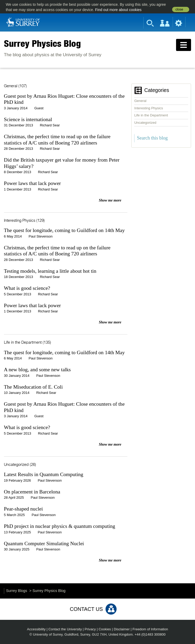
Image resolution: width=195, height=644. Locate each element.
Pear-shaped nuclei (23, 509)
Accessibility (36, 629)
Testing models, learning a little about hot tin (50, 271)
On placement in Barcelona (32, 492)
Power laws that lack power (32, 183)
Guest (39, 108)
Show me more (110, 200)
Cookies (105, 629)
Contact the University (65, 629)
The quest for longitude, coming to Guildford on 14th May (64, 230)
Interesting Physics (149, 108)
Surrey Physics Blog (42, 43)
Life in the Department (151, 115)
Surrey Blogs (17, 591)
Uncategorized (145, 123)
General (140, 101)
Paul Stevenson (41, 236)
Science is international (28, 119)
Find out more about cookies (118, 10)
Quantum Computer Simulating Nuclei (44, 543)
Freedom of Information (150, 629)
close (179, 9)
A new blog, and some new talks (37, 370)
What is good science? (27, 288)
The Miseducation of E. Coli (33, 387)
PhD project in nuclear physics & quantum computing (60, 526)
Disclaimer (122, 629)
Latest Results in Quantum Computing (44, 474)
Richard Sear (50, 125)
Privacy (90, 629)
